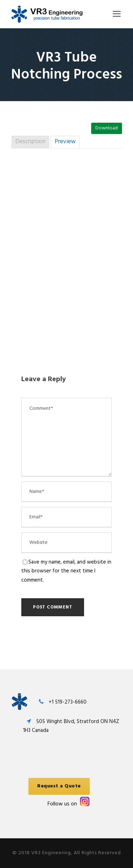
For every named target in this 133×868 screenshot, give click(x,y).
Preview (65, 142)
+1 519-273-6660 (68, 702)
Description (30, 142)
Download (107, 128)
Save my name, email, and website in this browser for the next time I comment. (66, 571)
